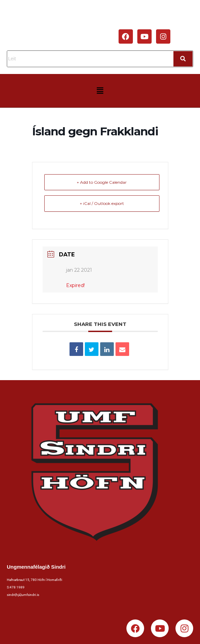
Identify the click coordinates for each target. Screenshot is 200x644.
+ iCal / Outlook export (102, 203)
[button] (100, 91)
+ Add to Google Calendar (102, 182)
